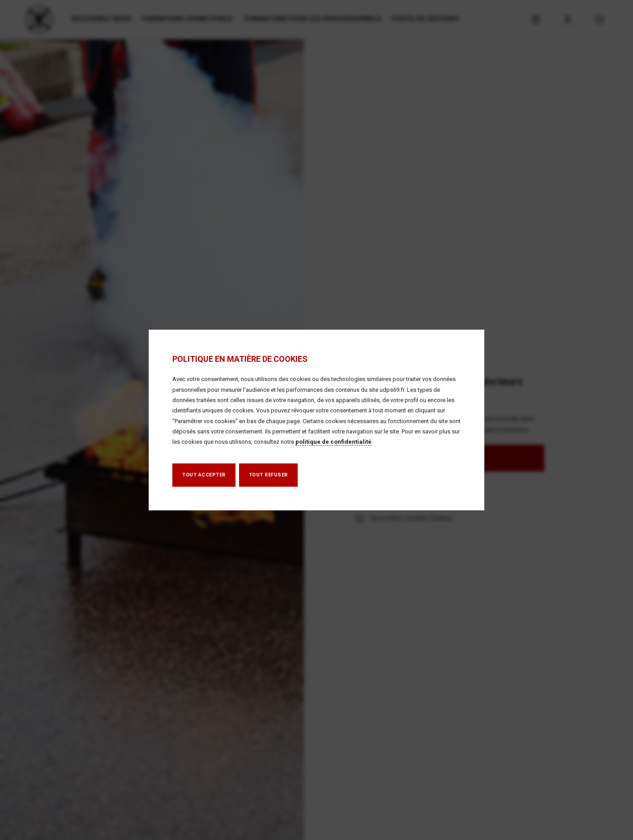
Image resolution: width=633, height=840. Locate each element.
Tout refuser (268, 475)
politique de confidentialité (334, 442)
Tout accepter (204, 475)
